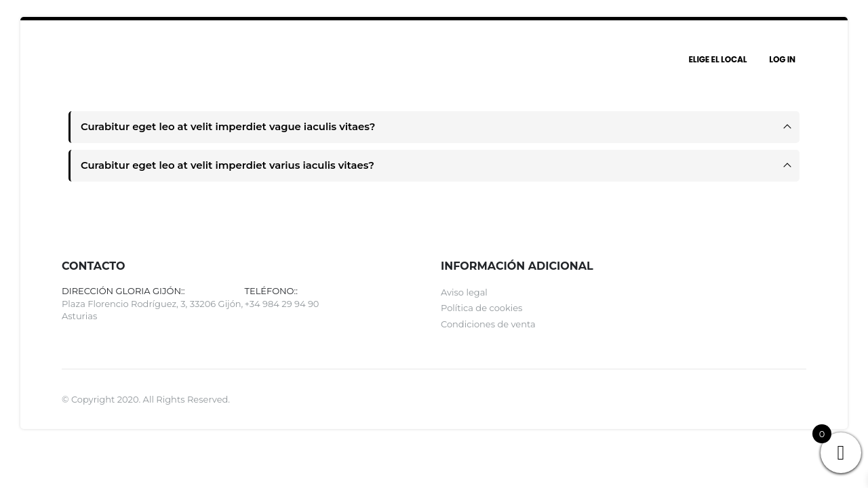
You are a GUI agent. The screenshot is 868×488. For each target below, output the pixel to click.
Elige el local (717, 59)
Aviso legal (464, 294)
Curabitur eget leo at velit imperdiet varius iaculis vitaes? (233, 166)
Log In (782, 59)
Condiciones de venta (488, 327)
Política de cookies (481, 310)
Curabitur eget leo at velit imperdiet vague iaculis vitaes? (234, 127)
